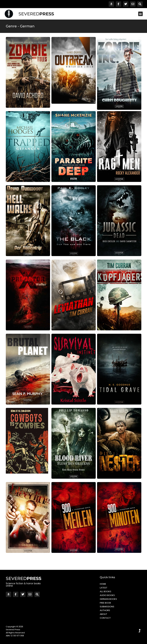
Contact (105, 618)
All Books (106, 591)
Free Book (106, 603)
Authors (105, 610)
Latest (104, 588)
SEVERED (36, 14)
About (104, 614)
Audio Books (108, 595)
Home (103, 584)
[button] (140, 14)
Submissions (107, 607)
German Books (109, 599)
